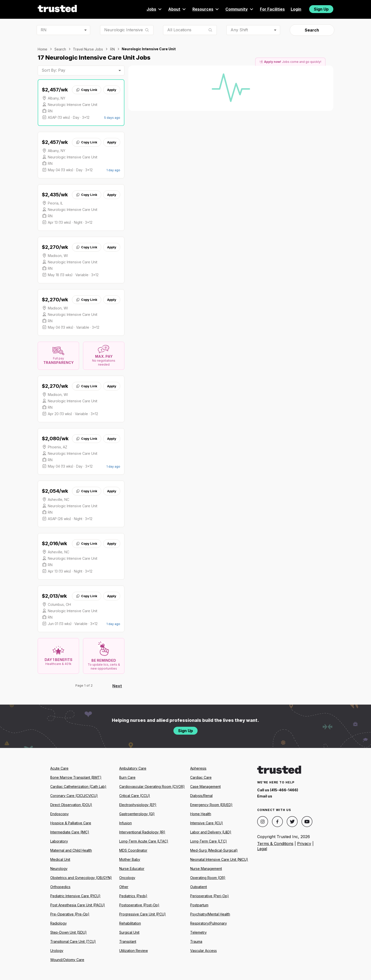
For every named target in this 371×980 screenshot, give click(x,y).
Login (296, 9)
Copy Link (87, 90)
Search (312, 30)
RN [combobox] (44, 30)
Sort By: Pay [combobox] (53, 70)
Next (117, 686)
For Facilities (272, 9)
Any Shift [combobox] (239, 30)
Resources (206, 9)
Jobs (154, 9)
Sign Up (321, 9)
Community (240, 9)
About (177, 9)
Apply (112, 90)
